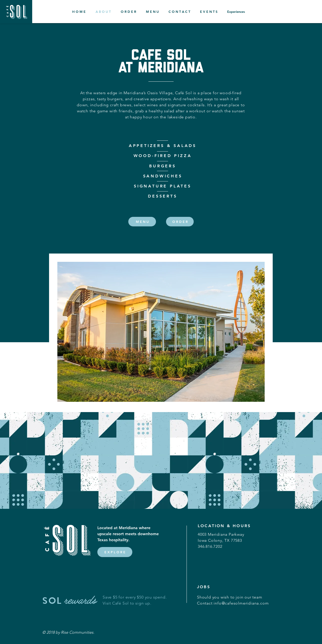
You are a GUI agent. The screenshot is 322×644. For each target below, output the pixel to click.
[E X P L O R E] (115, 552)
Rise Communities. (78, 632)
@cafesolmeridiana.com (245, 603)
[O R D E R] (180, 222)
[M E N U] (142, 222)
